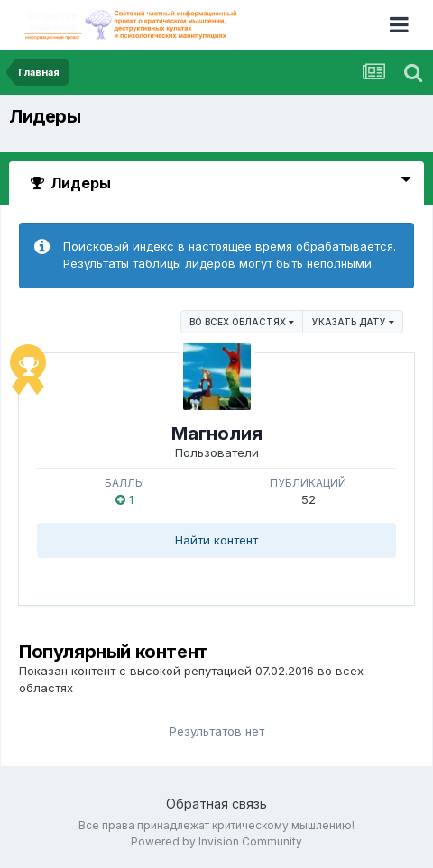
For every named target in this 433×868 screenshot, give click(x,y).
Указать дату (353, 322)
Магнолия (217, 434)
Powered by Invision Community (216, 841)
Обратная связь (216, 804)
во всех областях (242, 322)
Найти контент (216, 540)
